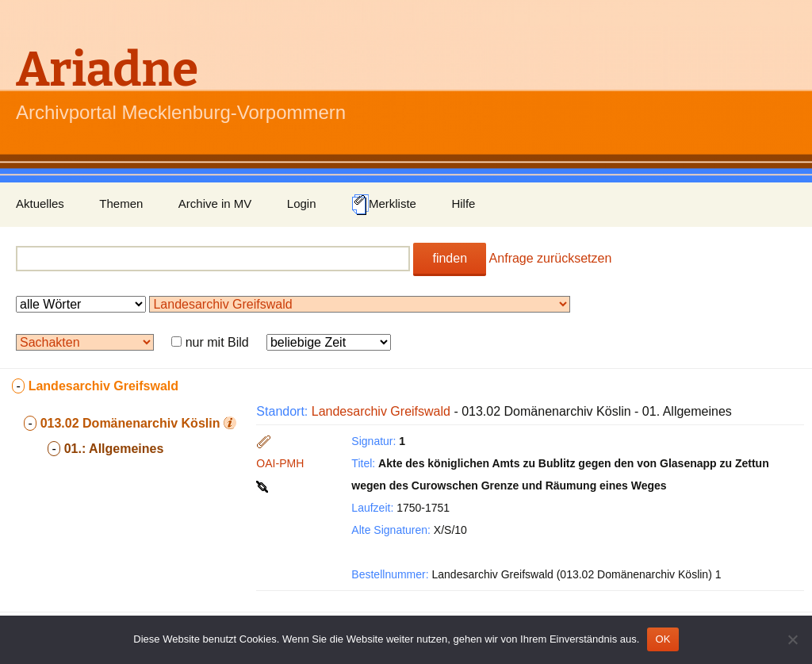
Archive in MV (215, 203)
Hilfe (463, 203)
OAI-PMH (280, 463)
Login (302, 203)
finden (450, 258)
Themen (121, 203)
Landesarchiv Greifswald (381, 411)
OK (663, 639)
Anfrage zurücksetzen (551, 258)
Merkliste (384, 205)
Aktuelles (40, 203)
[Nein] (792, 639)
